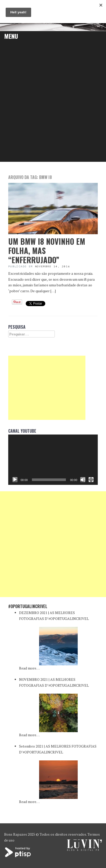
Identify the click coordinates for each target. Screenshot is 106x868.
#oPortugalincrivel (28, 606)
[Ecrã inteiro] (91, 480)
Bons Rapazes (16, 834)
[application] (53, 460)
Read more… (29, 668)
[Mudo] (83, 480)
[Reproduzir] (15, 480)
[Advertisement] (53, 106)
